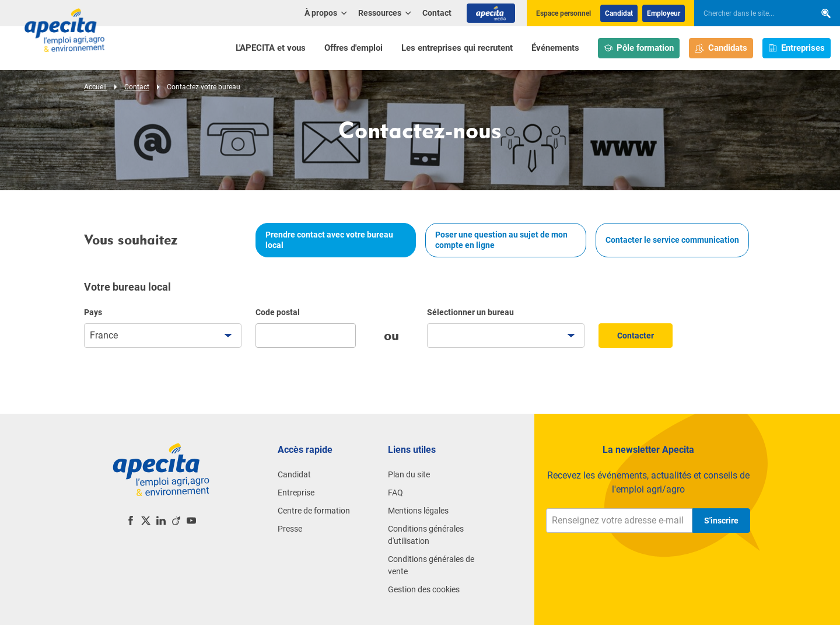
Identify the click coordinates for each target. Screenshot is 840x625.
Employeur (664, 13)
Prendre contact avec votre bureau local (329, 240)
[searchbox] (749, 13)
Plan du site (409, 474)
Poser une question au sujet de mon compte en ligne (501, 240)
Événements (555, 48)
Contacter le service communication (672, 240)
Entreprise (296, 493)
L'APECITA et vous (271, 48)
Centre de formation (314, 511)
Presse (290, 529)
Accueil (95, 87)
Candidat (619, 13)
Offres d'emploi (353, 48)
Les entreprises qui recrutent (457, 48)
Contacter (636, 336)
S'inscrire (721, 521)
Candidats (721, 48)
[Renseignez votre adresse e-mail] (619, 521)
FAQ (395, 493)
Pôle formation (639, 48)
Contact (437, 13)
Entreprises (797, 48)
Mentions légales (418, 511)
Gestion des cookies (424, 589)
